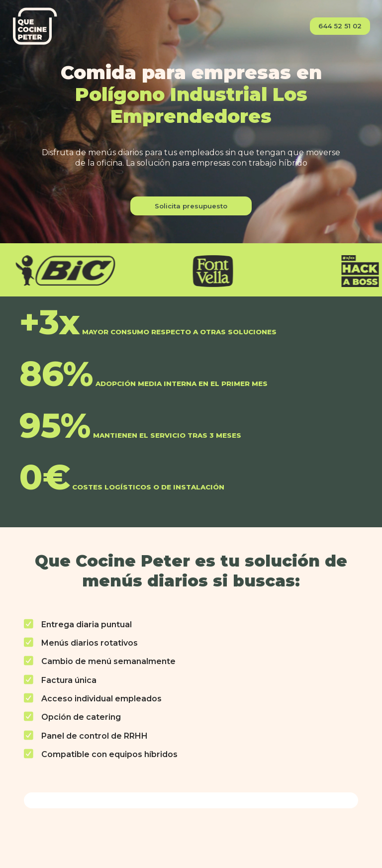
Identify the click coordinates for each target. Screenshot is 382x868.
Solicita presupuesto (191, 206)
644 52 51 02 (340, 26)
